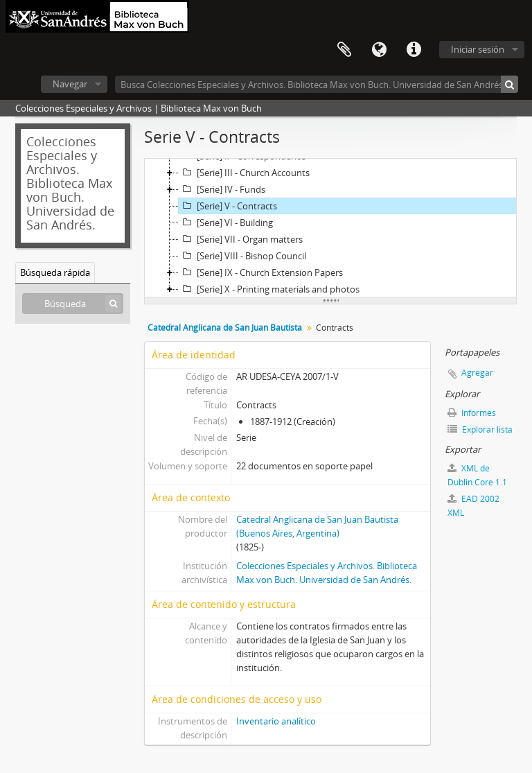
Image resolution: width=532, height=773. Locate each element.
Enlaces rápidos (414, 50)
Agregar (477, 373)
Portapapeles (344, 50)
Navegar (70, 84)
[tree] (330, 228)
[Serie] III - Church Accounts (244, 173)
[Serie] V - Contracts (228, 206)
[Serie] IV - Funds (222, 189)
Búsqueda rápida (55, 272)
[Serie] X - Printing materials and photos (269, 289)
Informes (472, 413)
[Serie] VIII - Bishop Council (242, 256)
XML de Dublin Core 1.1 (477, 475)
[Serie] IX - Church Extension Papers (261, 272)
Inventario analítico (276, 721)
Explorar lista (480, 429)
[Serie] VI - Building (226, 223)
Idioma (379, 50)
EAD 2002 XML (473, 506)
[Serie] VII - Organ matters (241, 239)
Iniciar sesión (478, 49)
